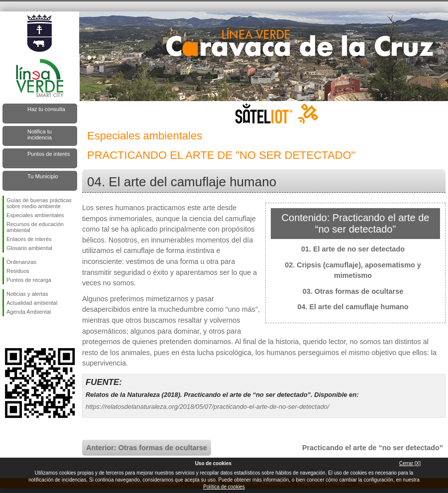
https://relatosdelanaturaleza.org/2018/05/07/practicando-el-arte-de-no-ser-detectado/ (207, 407)
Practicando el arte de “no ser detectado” (373, 448)
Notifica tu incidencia (40, 134)
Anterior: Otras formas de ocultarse (147, 448)
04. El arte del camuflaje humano (353, 307)
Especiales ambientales (35, 215)
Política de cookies (224, 487)
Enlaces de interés (29, 239)
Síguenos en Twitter (25, 332)
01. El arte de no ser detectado (353, 249)
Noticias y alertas (27, 294)
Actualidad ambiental (32, 303)
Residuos (18, 271)
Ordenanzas (21, 262)
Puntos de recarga (29, 280)
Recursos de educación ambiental (35, 227)
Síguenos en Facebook (8, 332)
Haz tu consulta (46, 109)
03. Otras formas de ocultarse (353, 291)
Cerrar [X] (410, 463)
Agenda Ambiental (29, 312)
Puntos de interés (49, 154)
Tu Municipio (43, 176)
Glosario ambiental (29, 248)
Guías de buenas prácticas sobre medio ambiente (39, 203)
